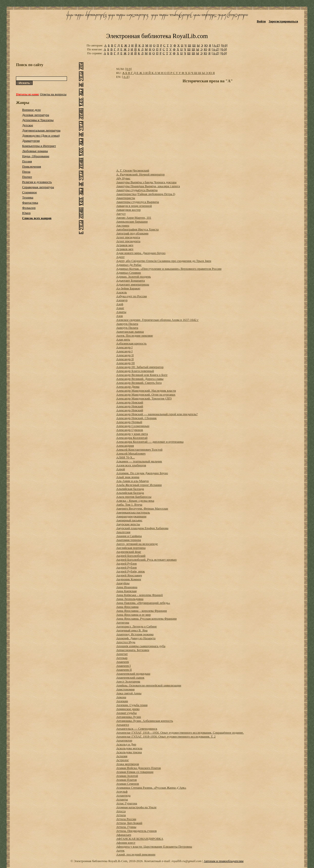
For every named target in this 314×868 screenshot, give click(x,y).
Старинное (29, 192)
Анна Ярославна (127, 607)
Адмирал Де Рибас (129, 265)
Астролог (122, 760)
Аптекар (122, 658)
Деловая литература (36, 115)
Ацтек (120, 850)
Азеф (120, 304)
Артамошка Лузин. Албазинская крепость (144, 721)
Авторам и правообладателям (223, 861)
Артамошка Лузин (128, 717)
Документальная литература (41, 130)
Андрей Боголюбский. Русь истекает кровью (146, 560)
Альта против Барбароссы (134, 497)
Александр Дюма (128, 387)
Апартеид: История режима (135, 634)
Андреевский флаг (129, 552)
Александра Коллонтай (132, 438)
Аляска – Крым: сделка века (135, 501)
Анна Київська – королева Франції (139, 595)
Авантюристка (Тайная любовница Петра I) (146, 194)
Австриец (123, 225)
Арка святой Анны (129, 693)
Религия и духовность (37, 182)
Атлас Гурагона (126, 803)
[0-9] (224, 45)
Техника (28, 197)
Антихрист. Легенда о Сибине (136, 626)
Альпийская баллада (130, 489)
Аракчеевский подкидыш (133, 674)
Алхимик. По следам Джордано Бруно (142, 473)
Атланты (122, 799)
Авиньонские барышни (132, 221)
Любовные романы (35, 151)
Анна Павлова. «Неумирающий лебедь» (143, 603)
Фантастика (30, 203)
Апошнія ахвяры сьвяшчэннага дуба (141, 646)
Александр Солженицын (133, 426)
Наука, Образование (36, 156)
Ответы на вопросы (53, 94)
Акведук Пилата (127, 324)
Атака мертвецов (127, 764)
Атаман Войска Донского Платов (138, 768)
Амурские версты (128, 524)
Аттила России (126, 819)
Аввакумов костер (128, 210)
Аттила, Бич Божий (129, 823)
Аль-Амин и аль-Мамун (132, 481)
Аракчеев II (124, 670)
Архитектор (124, 740)
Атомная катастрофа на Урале (136, 807)
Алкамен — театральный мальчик (139, 461)
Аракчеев (122, 662)
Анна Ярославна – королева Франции (141, 611)
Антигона (123, 622)
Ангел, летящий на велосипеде (137, 544)
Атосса (121, 811)
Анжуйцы (123, 583)
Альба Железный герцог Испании (139, 485)
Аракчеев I (123, 666)
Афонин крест (126, 843)
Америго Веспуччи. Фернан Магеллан (142, 508)
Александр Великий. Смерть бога (139, 383)
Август (121, 214)
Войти (261, 21)
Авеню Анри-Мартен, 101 (134, 218)
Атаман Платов (126, 780)
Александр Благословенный (135, 371)
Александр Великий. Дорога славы (140, 379)
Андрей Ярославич (129, 575)
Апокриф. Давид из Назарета (136, 638)
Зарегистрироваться (283, 21)
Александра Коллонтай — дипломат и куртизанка (150, 442)
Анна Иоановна (127, 587)
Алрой (120, 469)
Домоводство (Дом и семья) (41, 135)
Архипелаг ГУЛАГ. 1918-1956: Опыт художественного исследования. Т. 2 (166, 736)
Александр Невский (130, 402)
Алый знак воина (128, 477)
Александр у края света (132, 434)
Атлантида (123, 795)
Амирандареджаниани (131, 516)
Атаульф (122, 791)
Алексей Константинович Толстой (139, 449)
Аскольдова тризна (129, 752)
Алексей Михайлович (131, 453)
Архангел (122, 725)
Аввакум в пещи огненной (134, 206)
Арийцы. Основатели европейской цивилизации (149, 685)
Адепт (120, 257)
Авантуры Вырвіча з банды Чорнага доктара (146, 182)
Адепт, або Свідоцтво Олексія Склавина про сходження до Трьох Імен (164, 261)
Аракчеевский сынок (130, 677)
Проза (26, 172)
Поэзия (27, 161)
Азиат (120, 308)
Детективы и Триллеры (38, 120)
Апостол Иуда (126, 642)
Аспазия (122, 756)
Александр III (125, 363)
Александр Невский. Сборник (136, 418)
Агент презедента (128, 237)
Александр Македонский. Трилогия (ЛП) (144, 398)
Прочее (27, 177)
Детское (28, 125)
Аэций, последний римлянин (136, 854)
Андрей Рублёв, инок (130, 571)
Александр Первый (129, 422)
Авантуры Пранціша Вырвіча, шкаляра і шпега (148, 186)
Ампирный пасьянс (129, 520)
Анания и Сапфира (129, 536)
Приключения (32, 166)
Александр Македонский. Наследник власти (146, 391)
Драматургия (31, 141)
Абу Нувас (123, 178)
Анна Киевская (126, 591)
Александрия (125, 446)
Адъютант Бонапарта (130, 280)
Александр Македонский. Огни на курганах (146, 394)
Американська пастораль (133, 512)
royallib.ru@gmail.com (186, 861)
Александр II (125, 355)
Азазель (121, 292)
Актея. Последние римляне (134, 335)
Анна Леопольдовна (130, 599)
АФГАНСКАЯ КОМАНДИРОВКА (140, 839)
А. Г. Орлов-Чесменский (133, 170)
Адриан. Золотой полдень (133, 277)
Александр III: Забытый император (140, 367)
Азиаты (121, 312)
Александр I (124, 347)
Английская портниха (131, 548)
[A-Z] (216, 45)
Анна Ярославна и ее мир (133, 615)
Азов (119, 316)
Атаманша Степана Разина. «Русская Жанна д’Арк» (151, 788)
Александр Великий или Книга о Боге (142, 375)
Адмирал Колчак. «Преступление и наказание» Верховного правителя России (169, 269)
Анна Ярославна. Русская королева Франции (146, 619)
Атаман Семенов (127, 784)
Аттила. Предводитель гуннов (136, 831)
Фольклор (29, 208)
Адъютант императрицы (133, 284)
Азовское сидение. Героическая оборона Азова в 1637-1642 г (157, 320)
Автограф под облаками (132, 233)
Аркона (121, 697)
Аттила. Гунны (126, 827)
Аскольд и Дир (126, 744)
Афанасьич (124, 835)
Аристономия (125, 689)
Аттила (121, 815)
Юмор (26, 213)
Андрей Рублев (126, 563)
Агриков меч (125, 245)
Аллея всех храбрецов (131, 465)
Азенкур (122, 300)
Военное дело (31, 110)
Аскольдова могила (129, 748)
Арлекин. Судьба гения (132, 705)
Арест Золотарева (128, 681)
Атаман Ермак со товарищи (135, 772)
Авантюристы (125, 198)
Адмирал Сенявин (128, 273)
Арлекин (122, 701)
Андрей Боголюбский (131, 556)
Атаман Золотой (127, 776)
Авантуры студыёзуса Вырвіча (137, 190)
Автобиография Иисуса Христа (137, 229)
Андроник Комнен (129, 579)
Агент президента (128, 241)
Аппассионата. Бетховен (133, 650)
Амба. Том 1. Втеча (129, 505)
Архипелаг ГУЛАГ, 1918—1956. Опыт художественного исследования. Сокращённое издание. (180, 733)
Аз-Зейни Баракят (128, 288)
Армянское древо (128, 709)
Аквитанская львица (130, 332)
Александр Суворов (129, 430)
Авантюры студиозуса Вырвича (137, 202)
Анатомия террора (128, 540)
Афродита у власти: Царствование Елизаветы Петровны (154, 847)
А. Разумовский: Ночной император (140, 174)
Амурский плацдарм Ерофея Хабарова (142, 528)
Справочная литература (38, 187)
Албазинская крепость (131, 343)
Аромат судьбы (126, 713)
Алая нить (123, 339)
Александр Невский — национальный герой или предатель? (157, 414)
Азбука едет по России (131, 296)
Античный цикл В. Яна (132, 630)
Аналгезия (123, 532)
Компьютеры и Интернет (39, 146)
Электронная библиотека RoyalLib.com (157, 36)
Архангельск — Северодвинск (137, 729)
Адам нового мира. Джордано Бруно (141, 253)
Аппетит (122, 654)
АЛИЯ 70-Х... (125, 457)
